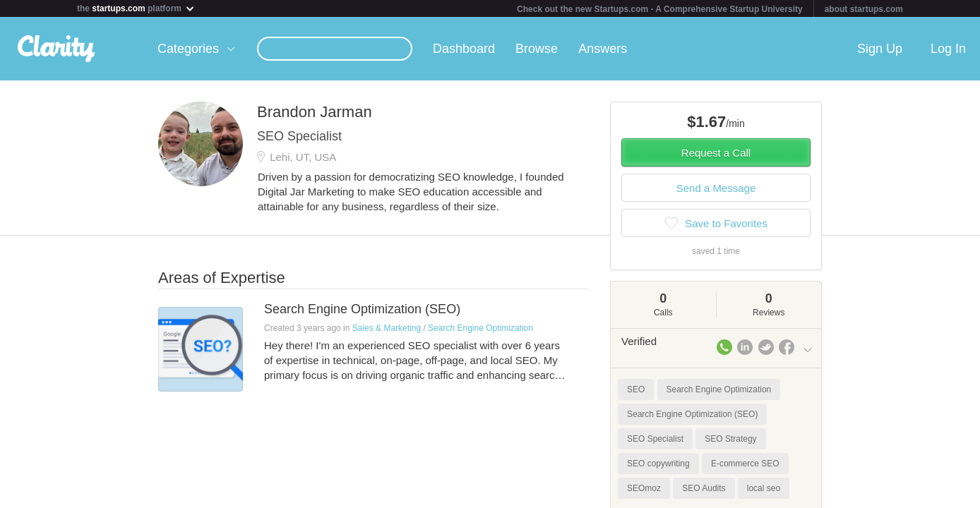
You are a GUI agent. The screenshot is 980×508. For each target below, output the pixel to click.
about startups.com (864, 9)
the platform (136, 8)
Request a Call (716, 153)
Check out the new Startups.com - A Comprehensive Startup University (660, 9)
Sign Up (880, 49)
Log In (948, 49)
